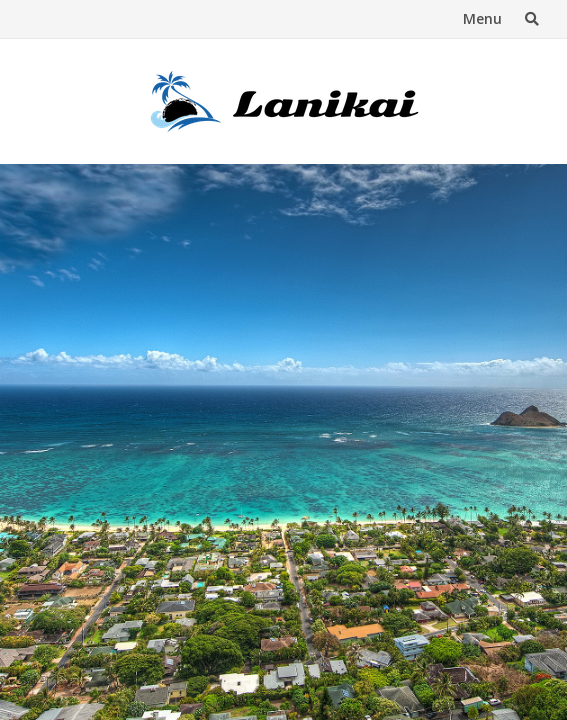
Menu (482, 18)
